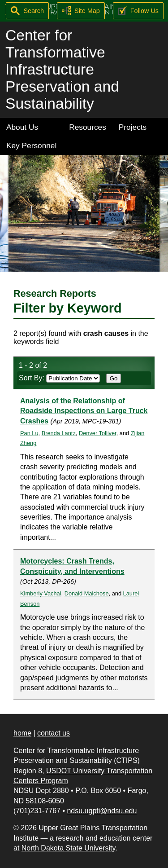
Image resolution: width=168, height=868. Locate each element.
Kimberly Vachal (41, 593)
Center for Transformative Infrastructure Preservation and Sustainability (62, 69)
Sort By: (59, 378)
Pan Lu (29, 433)
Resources (88, 127)
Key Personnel (31, 145)
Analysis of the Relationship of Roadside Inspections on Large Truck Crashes (84, 411)
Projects (133, 127)
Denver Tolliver (98, 433)
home (22, 733)
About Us (22, 127)
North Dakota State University (69, 848)
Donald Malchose (87, 593)
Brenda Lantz (59, 433)
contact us (54, 733)
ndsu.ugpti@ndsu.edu (102, 811)
